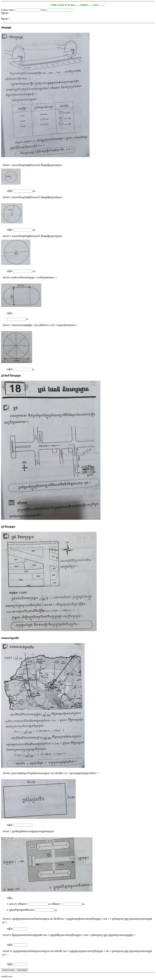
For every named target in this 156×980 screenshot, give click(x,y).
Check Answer (8, 970)
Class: (44, 10)
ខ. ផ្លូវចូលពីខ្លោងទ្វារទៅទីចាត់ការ (21, 910)
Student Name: (8, 10)
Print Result (22, 970)
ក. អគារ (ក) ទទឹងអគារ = (18, 904)
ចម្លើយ (10, 191)
